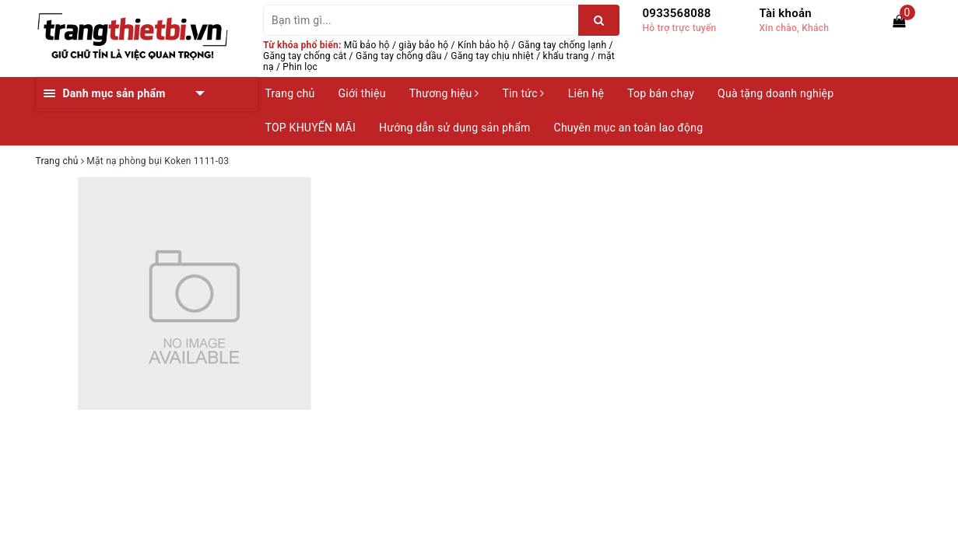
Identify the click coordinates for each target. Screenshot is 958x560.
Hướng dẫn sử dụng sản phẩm (454, 128)
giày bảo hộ (423, 45)
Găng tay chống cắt (305, 56)
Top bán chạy (661, 93)
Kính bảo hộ (483, 45)
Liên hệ (586, 93)
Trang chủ (290, 93)
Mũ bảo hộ (367, 45)
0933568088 (677, 13)
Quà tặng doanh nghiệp (776, 93)
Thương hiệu (444, 93)
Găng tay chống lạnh (563, 45)
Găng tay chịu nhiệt (492, 56)
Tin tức (523, 93)
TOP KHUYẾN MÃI (311, 128)
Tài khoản (786, 13)
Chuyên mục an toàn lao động (629, 128)
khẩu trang (566, 56)
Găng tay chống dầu (399, 56)
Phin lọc (300, 67)
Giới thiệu (362, 93)
